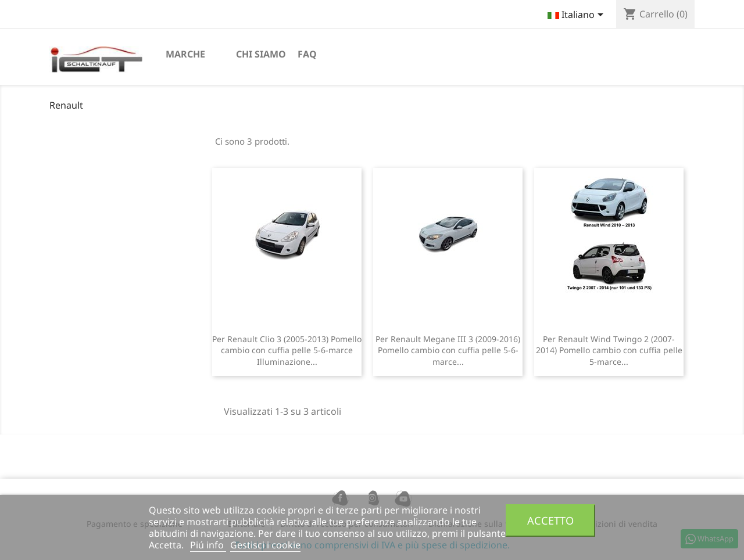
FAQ (307, 54)
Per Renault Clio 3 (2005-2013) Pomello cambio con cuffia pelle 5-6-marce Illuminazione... (287, 351)
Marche (185, 54)
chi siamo (261, 54)
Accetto (550, 520)
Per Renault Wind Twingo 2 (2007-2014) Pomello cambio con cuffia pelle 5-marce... (609, 351)
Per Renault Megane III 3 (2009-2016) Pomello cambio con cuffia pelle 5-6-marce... (448, 351)
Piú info (208, 545)
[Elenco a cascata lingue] (577, 16)
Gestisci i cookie (265, 545)
